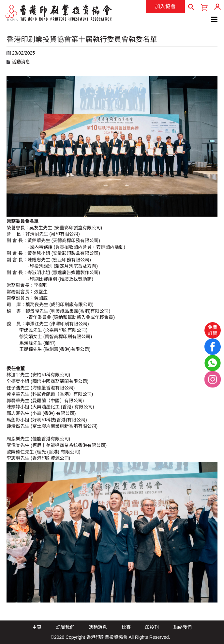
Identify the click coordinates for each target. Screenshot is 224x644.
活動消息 (21, 62)
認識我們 (65, 627)
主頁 (37, 627)
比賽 (126, 627)
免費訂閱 (213, 330)
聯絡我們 (183, 627)
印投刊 (152, 627)
